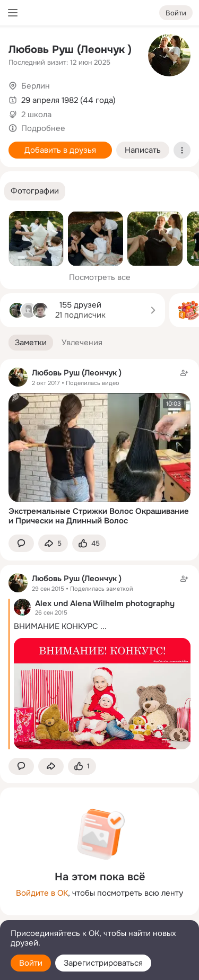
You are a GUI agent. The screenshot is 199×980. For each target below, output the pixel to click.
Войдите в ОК (42, 893)
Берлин (36, 86)
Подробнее (43, 128)
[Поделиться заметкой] (53, 543)
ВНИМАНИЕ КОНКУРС (56, 626)
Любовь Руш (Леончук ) (70, 50)
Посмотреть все (100, 277)
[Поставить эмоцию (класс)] (89, 543)
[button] (35, 191)
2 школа (36, 115)
